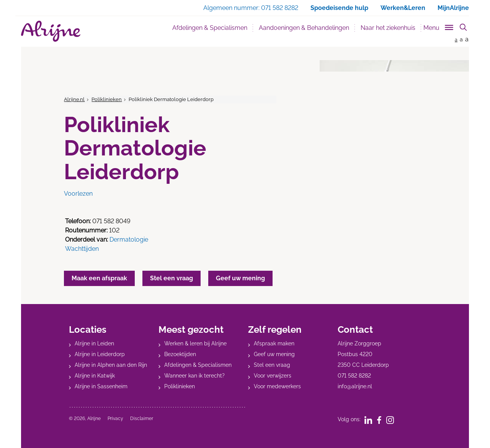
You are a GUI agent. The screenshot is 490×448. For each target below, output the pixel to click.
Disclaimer (142, 419)
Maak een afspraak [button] (99, 278)
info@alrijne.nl (355, 386)
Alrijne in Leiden (94, 343)
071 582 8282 (354, 376)
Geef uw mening (274, 354)
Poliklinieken (107, 99)
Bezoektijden (180, 354)
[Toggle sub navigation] (439, 26)
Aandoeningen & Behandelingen (304, 28)
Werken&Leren (403, 8)
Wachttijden (82, 249)
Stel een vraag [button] (171, 278)
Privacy (115, 419)
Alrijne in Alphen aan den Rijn (111, 365)
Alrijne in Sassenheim (101, 386)
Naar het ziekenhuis (388, 28)
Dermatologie (129, 240)
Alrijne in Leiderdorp (100, 354)
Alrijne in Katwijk (95, 376)
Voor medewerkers (277, 386)
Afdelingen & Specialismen (210, 28)
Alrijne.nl (74, 99)
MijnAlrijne (453, 8)
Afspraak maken (274, 343)
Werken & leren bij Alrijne (195, 343)
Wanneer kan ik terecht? (194, 376)
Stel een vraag (272, 365)
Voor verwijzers (273, 376)
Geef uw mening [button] (240, 278)
